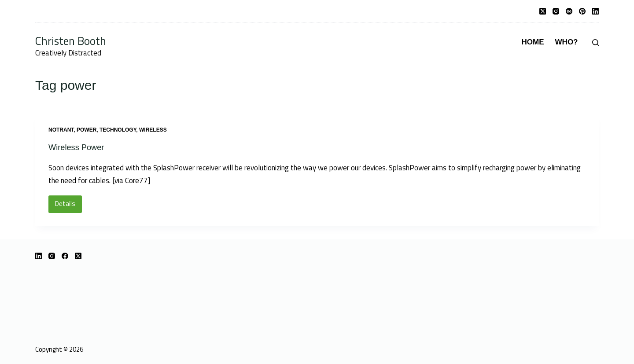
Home (533, 42)
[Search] (595, 42)
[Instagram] (556, 11)
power (87, 130)
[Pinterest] (582, 11)
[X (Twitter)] (543, 11)
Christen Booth (71, 41)
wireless (153, 130)
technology (118, 130)
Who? (567, 42)
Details (68, 206)
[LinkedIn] (595, 11)
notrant (61, 130)
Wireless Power (79, 147)
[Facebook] (65, 256)
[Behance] (569, 11)
